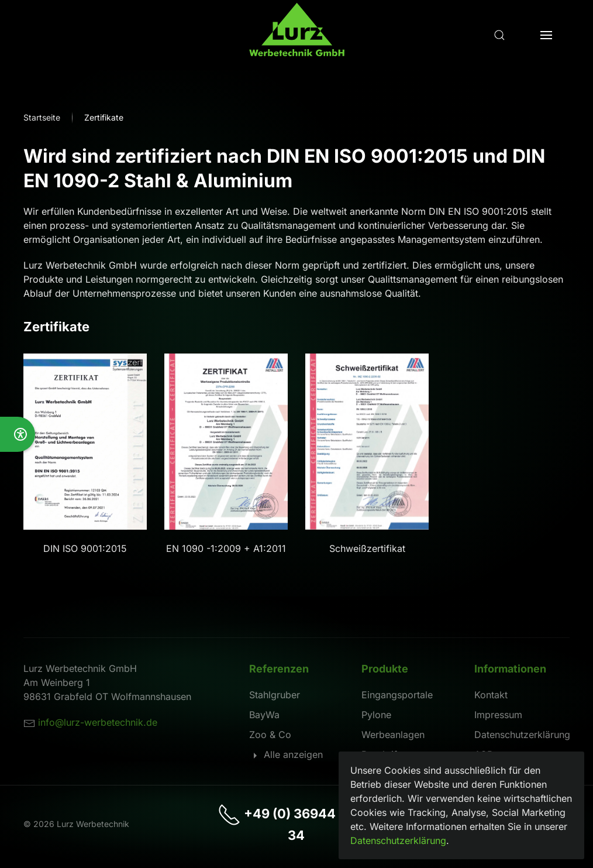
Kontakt (491, 695)
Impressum (498, 715)
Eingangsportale (397, 695)
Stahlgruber (275, 695)
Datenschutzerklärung (522, 735)
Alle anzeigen (286, 754)
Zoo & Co (270, 735)
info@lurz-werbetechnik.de (98, 722)
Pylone (376, 715)
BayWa (264, 715)
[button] (499, 35)
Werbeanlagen (393, 735)
